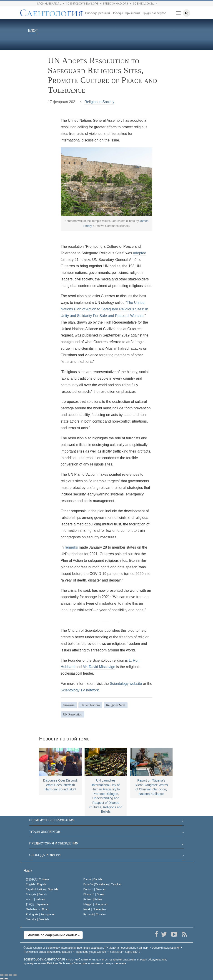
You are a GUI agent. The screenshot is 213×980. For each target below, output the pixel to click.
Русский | (95, 914)
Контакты (116, 952)
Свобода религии (97, 13)
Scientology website (126, 684)
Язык (28, 870)
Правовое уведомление (91, 952)
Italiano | (93, 899)
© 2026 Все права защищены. (65, 948)
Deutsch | (94, 889)
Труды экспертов (154, 13)
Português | (40, 914)
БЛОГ (33, 31)
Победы (117, 13)
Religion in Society (99, 102)
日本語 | (37, 904)
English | (36, 884)
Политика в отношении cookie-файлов (48, 952)
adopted (140, 253)
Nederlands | (38, 909)
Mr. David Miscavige (99, 667)
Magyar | (95, 904)
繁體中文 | (38, 879)
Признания (133, 13)
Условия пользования (166, 948)
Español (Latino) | (42, 889)
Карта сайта (133, 952)
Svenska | (37, 919)
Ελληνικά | (94, 894)
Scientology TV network (80, 690)
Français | (36, 894)
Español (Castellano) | (102, 884)
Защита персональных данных (129, 948)
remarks (71, 547)
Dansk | (93, 879)
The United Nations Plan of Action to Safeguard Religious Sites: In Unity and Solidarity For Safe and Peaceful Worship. (104, 309)
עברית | (35, 899)
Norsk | (95, 909)
